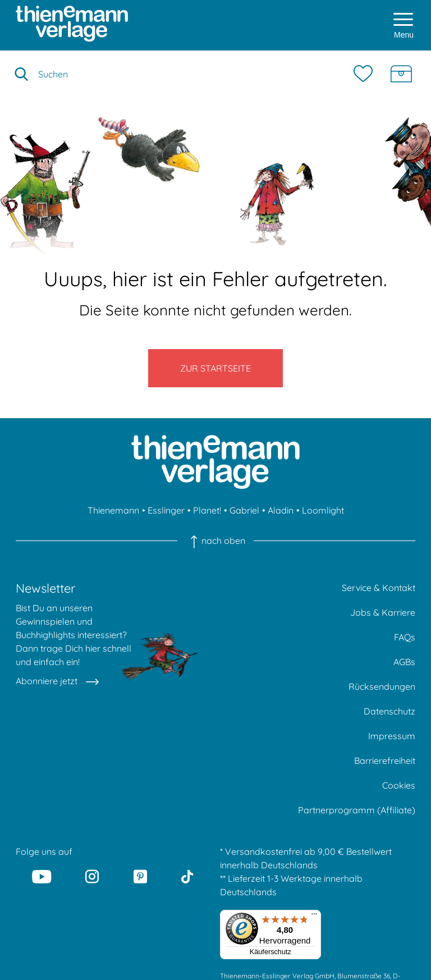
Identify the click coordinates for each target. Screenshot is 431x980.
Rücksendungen (382, 686)
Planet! (207, 510)
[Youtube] (42, 876)
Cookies (399, 785)
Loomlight (323, 510)
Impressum (392, 736)
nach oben (215, 541)
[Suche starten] (21, 74)
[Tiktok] (187, 876)
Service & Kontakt (379, 588)
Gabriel (244, 510)
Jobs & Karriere (383, 612)
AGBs (404, 662)
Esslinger (166, 510)
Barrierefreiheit (385, 761)
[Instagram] (93, 876)
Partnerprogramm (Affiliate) (357, 810)
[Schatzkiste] (401, 74)
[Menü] (314, 917)
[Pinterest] (140, 876)
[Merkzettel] (366, 74)
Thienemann (113, 510)
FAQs (405, 637)
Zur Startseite (215, 368)
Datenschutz (389, 711)
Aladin (281, 510)
